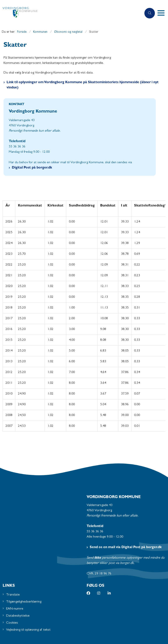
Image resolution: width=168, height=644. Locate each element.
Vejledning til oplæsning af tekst (28, 630)
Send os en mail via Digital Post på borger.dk (126, 547)
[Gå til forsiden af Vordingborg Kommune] (69, 13)
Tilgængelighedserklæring (24, 602)
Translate (13, 595)
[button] (163, 13)
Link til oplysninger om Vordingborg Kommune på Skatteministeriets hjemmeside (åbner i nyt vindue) (83, 85)
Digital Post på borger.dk (32, 168)
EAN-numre (15, 609)
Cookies (12, 623)
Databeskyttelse (18, 616)
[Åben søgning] (150, 13)
